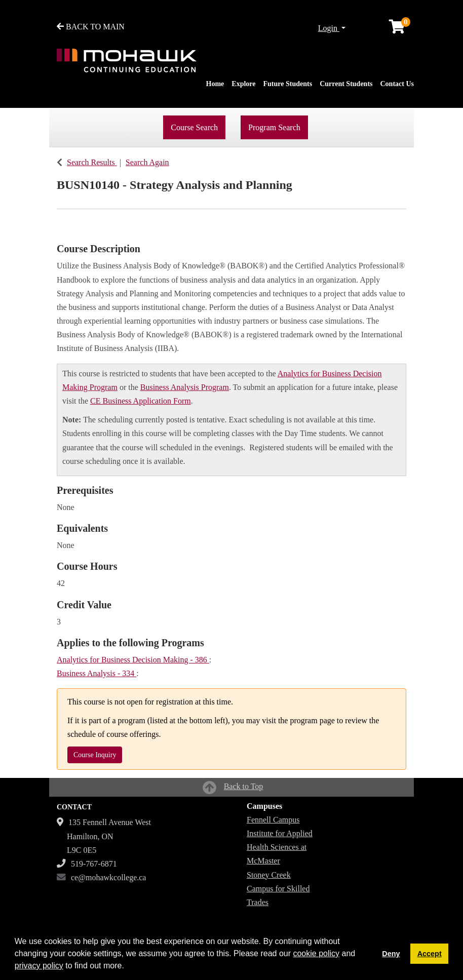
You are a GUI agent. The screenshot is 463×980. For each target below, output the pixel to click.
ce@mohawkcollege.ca (108, 877)
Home (215, 84)
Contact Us (397, 84)
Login (329, 28)
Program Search (274, 127)
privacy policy (39, 966)
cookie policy (316, 953)
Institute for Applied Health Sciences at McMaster (280, 847)
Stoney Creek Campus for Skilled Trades (278, 889)
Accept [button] (430, 954)
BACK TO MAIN (91, 27)
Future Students (288, 84)
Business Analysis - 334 (97, 673)
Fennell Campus (273, 820)
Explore (243, 84)
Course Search (194, 127)
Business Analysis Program (185, 387)
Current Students (346, 84)
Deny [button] (391, 954)
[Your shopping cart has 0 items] (398, 29)
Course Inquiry (95, 755)
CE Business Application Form (141, 401)
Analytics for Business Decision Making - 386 (133, 660)
